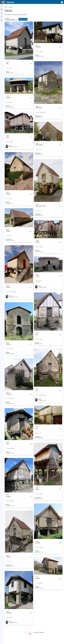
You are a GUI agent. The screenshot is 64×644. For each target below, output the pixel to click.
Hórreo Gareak (39, 108)
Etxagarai (8, 496)
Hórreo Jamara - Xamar (41, 206)
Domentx (8, 194)
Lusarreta (38, 578)
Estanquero (9, 394)
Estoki (8, 444)
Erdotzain (8, 344)
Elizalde (8, 231)
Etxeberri (8, 557)
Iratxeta (37, 276)
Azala (6, 7)
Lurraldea (7, 18)
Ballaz (8, 137)
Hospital (38, 242)
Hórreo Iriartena (39, 145)
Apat (7, 63)
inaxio (10, 146)
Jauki (37, 390)
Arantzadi (8, 98)
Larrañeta (38, 543)
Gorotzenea (9, 613)
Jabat (37, 334)
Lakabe (37, 489)
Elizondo (8, 287)
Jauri (37, 428)
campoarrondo (9, 239)
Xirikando (8, 72)
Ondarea (10, 7)
